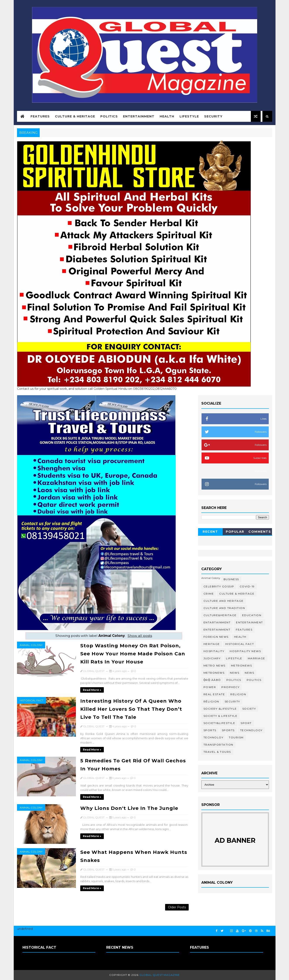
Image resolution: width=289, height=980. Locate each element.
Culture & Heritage (75, 116)
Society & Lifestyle (221, 716)
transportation (218, 745)
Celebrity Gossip (219, 586)
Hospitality (214, 651)
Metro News (215, 665)
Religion (238, 694)
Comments (260, 532)
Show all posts (140, 636)
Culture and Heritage (224, 601)
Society (249, 709)
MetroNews (214, 673)
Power (210, 687)
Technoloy (214, 737)
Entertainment (139, 116)
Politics (109, 116)
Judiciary (212, 658)
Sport (246, 723)
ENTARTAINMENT (217, 622)
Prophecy (230, 687)
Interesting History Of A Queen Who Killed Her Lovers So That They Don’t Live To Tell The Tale (131, 709)
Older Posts (177, 907)
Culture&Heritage (220, 615)
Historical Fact (32, 700)
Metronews (242, 665)
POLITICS (254, 680)
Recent (210, 532)
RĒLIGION (211, 701)
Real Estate (214, 694)
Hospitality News (245, 651)
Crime (209, 594)
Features (40, 116)
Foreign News (216, 637)
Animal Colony (31, 645)
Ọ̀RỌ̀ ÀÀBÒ (212, 680)
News (235, 673)
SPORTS (228, 730)
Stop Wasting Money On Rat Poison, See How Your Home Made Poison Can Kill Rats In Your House (133, 654)
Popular (235, 532)
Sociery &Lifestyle (220, 709)
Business (231, 579)
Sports (210, 730)
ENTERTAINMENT (217, 630)
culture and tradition (224, 608)
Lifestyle (189, 116)
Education (252, 615)
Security (213, 116)
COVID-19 (247, 586)
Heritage (212, 644)
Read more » (92, 690)
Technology (251, 730)
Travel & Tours (217, 752)
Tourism (236, 737)
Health (167, 116)
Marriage (257, 658)
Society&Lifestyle (219, 723)
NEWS (249, 673)
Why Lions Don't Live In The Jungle (129, 808)
